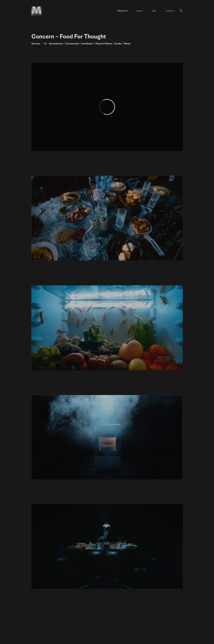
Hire (154, 11)
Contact (170, 11)
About (140, 11)
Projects (123, 11)
